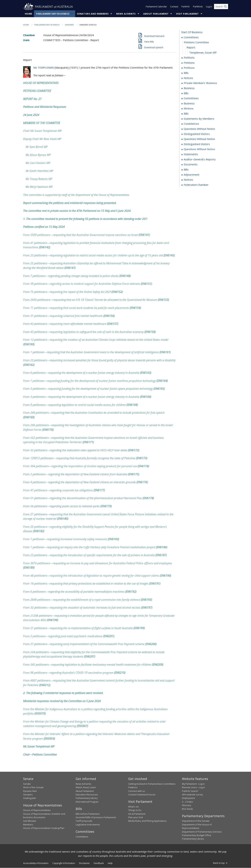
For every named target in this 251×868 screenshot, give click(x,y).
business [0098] (189, 88)
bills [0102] (186, 93)
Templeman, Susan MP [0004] (203, 53)
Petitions (133, 787)
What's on (133, 807)
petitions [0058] (189, 63)
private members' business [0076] (200, 83)
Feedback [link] (99, 863)
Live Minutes (30, 821)
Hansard (69, 25)
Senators (28, 795)
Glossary (187, 805)
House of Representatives (37, 810)
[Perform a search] (225, 7)
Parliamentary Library (87, 798)
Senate (27, 784)
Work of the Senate (33, 787)
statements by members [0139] (199, 119)
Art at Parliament (137, 814)
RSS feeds (188, 809)
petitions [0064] (189, 68)
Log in (209, 7)
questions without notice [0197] (199, 139)
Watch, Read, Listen (86, 787)
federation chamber (196, 185)
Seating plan (30, 798)
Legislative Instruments (88, 825)
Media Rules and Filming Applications (147, 821)
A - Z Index (188, 802)
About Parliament (156, 14)
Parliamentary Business (53, 14)
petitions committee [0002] (196, 42)
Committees (82, 837)
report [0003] (191, 48)
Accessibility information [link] (36, 863)
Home (29, 14)
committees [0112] (191, 98)
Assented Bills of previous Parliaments (96, 817)
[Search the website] (221, 7)
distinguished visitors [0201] (197, 144)
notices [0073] (188, 78)
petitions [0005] (189, 58)
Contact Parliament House (142, 795)
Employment (188, 798)
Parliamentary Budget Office (197, 835)
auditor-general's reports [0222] (200, 159)
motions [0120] (189, 109)
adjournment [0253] (192, 175)
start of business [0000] (192, 32)
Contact (174, 7)
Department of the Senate (196, 821)
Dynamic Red (30, 791)
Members (28, 825)
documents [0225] (191, 165)
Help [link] (110, 863)
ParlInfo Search (190, 791)
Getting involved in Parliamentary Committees (152, 784)
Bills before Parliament (88, 814)
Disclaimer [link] (84, 863)
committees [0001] (191, 37)
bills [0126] (186, 114)
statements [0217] (191, 154)
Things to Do (135, 810)
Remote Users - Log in (193, 787)
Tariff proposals (84, 821)
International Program (87, 802)
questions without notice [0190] (199, 129)
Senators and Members (93, 14)
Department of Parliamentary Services (202, 832)
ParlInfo (186, 7)
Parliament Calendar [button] (156, 7)
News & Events (126, 14)
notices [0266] (188, 180)
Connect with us (137, 791)
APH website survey (192, 795)
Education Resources (87, 795)
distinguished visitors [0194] (197, 134)
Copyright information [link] (64, 863)
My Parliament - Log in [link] (193, 784)
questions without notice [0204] (199, 149)
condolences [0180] (191, 124)
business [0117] (189, 103)
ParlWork (198, 7)
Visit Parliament (187, 14)
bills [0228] (186, 170)
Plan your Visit (136, 817)
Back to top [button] (221, 863)
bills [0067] (186, 73)
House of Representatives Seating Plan (44, 828)
